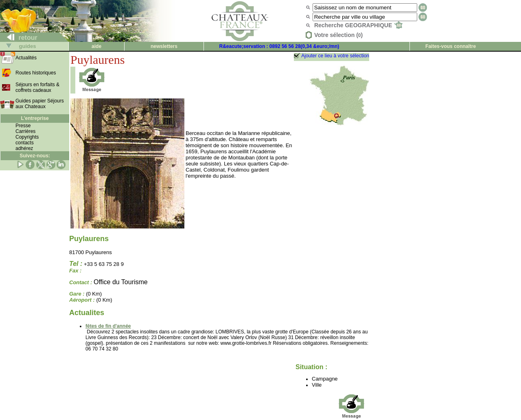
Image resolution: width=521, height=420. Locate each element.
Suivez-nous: (35, 156)
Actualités (26, 58)
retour (19, 38)
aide (96, 46)
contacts (25, 143)
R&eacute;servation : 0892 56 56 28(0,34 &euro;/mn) (279, 46)
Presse (23, 126)
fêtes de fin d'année (108, 326)
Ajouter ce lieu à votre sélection (335, 56)
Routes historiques (36, 73)
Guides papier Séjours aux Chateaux (40, 104)
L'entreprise (35, 118)
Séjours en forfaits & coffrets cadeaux (37, 87)
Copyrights (27, 137)
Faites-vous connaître (451, 46)
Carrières (25, 131)
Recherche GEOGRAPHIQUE (358, 25)
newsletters (164, 46)
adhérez (24, 148)
